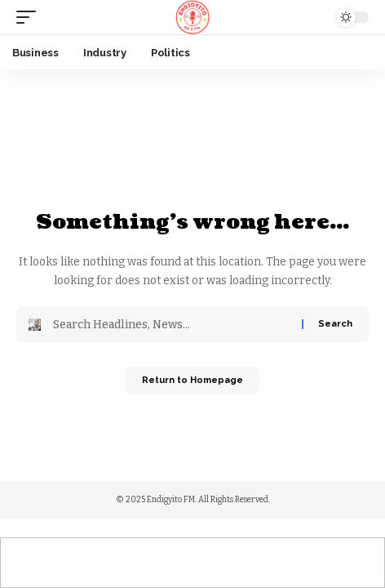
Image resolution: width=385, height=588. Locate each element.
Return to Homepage (192, 380)
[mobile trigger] (30, 17)
